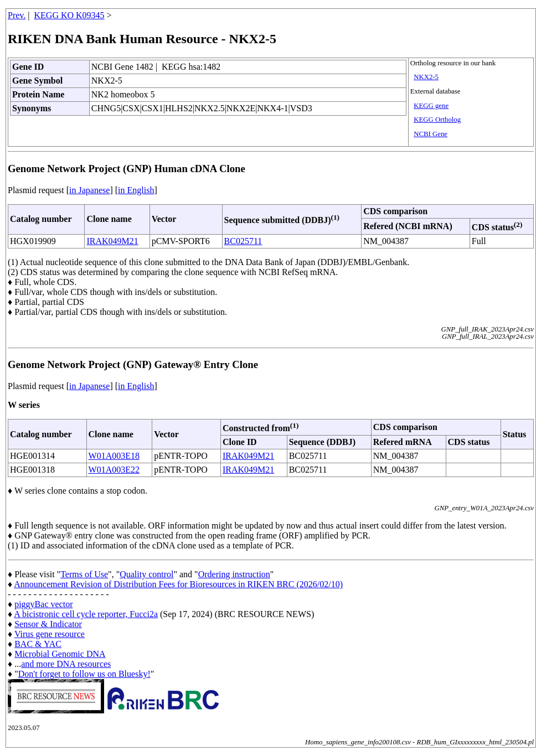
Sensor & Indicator (48, 624)
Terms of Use (84, 574)
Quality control (146, 574)
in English (136, 190)
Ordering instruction (234, 574)
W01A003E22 (114, 470)
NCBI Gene (431, 134)
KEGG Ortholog (437, 120)
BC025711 (243, 241)
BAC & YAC (38, 644)
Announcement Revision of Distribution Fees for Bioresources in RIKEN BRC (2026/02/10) (178, 584)
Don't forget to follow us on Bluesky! (84, 674)
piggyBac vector (43, 604)
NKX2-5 (426, 77)
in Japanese (89, 190)
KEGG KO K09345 (69, 15)
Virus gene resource (50, 634)
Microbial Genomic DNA (60, 654)
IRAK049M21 (112, 241)
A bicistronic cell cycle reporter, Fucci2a (86, 614)
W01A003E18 (114, 456)
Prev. (17, 15)
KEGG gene (431, 106)
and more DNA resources (66, 664)
